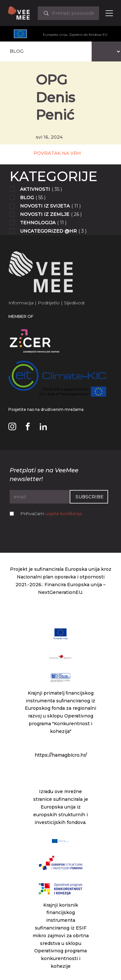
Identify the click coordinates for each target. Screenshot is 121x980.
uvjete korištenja (64, 513)
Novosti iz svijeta (45, 206)
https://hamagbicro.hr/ (61, 755)
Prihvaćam (51, 513)
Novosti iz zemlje (45, 214)
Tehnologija (38, 223)
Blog (27, 198)
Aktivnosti (35, 189)
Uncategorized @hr (48, 231)
